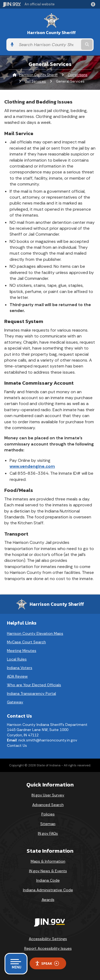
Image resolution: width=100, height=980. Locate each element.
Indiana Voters (20, 668)
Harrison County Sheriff (51, 33)
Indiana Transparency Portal (31, 693)
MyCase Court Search (26, 642)
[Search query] (48, 45)
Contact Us (17, 745)
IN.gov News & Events (48, 871)
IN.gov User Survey (48, 795)
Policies (48, 814)
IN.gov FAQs (48, 833)
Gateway (15, 702)
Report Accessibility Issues (48, 948)
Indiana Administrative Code (48, 890)
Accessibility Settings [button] (48, 939)
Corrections (78, 75)
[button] (94, 4)
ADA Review (17, 676)
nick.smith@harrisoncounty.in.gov (48, 740)
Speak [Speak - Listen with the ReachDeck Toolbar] (47, 964)
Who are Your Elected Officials (34, 685)
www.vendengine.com (32, 466)
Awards (48, 900)
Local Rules (17, 659)
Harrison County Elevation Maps (35, 633)
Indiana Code (48, 880)
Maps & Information (48, 861)
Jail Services (35, 81)
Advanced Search (48, 805)
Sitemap (48, 824)
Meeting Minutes (22, 651)
